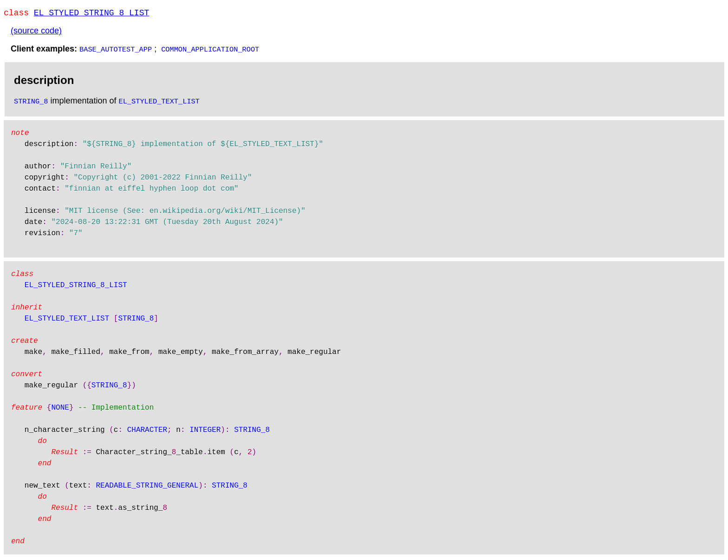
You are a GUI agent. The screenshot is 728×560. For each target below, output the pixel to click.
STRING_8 (31, 103)
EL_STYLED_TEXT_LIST (159, 103)
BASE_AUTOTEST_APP (116, 51)
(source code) (36, 32)
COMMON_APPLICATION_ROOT (210, 51)
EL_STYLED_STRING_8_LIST (91, 14)
